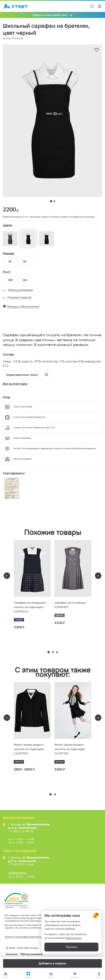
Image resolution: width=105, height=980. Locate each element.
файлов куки (74, 938)
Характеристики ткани (22, 375)
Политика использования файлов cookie (25, 937)
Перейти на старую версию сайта (50, 15)
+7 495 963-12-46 (21, 864)
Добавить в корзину (52, 963)
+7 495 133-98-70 (21, 831)
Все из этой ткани (15, 384)
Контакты (12, 954)
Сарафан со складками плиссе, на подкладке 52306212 (30, 607)
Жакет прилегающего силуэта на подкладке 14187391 (70, 749)
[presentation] (7, 576)
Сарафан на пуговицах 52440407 (70, 605)
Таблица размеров (31, 954)
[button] (49, 652)
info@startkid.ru (17, 873)
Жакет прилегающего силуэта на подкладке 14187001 (29, 749)
